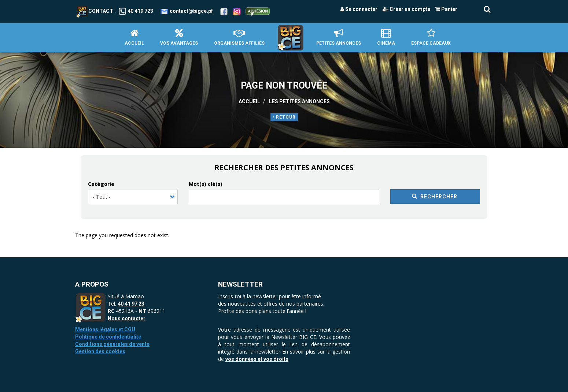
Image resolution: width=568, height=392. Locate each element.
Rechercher (435, 197)
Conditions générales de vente (112, 344)
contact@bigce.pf (191, 11)
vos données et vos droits (257, 359)
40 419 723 (140, 11)
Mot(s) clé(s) (206, 184)
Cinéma (386, 37)
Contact (95, 11)
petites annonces (339, 37)
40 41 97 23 (131, 304)
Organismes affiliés (239, 37)
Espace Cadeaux (431, 37)
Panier (446, 9)
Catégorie (101, 184)
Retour (284, 117)
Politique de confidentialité (108, 337)
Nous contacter (127, 318)
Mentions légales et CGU (105, 329)
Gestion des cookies (100, 351)
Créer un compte (406, 9)
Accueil (134, 37)
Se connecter (359, 9)
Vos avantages (179, 37)
